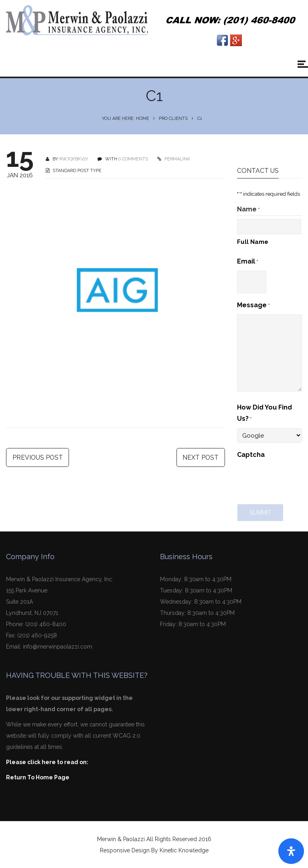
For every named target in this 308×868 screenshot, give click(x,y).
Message (253, 306)
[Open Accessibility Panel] (291, 851)
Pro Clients (173, 119)
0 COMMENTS (133, 159)
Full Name (253, 242)
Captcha (251, 455)
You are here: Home (126, 119)
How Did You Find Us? (264, 414)
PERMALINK (177, 159)
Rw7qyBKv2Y (74, 159)
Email (248, 262)
